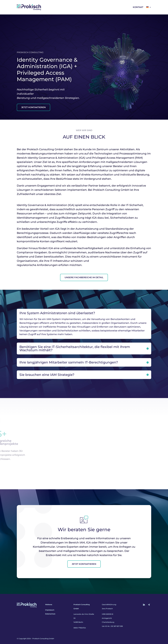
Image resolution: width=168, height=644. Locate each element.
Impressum (50, 610)
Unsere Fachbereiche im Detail (84, 277)
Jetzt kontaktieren (84, 564)
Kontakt (138, 7)
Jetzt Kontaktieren (33, 107)
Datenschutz (50, 614)
